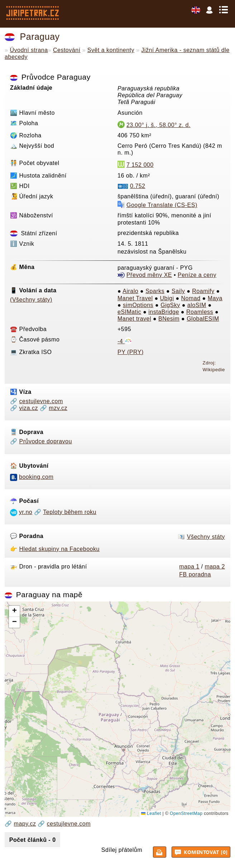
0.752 (138, 186)
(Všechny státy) (31, 300)
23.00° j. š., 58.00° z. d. (159, 125)
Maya (215, 298)
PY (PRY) (131, 352)
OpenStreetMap (186, 813)
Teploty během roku (70, 512)
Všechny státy (206, 537)
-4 (125, 341)
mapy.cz (25, 824)
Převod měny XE (149, 275)
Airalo (130, 291)
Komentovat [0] (202, 852)
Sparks (155, 291)
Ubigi (167, 298)
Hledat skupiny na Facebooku (59, 549)
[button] (14, 611)
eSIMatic (129, 312)
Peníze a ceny (197, 275)
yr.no (26, 512)
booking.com (36, 477)
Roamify (203, 291)
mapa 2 (215, 567)
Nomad (191, 298)
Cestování (67, 50)
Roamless (200, 312)
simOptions (138, 305)
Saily (178, 291)
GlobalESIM (203, 319)
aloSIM (197, 305)
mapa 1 (189, 567)
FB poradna (195, 574)
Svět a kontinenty (111, 50)
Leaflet (151, 813)
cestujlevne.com (41, 401)
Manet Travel (135, 298)
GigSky (170, 305)
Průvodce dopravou (46, 441)
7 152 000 (140, 165)
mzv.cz (58, 408)
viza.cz (29, 408)
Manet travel (134, 319)
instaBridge (164, 312)
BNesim (169, 319)
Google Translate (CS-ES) (162, 205)
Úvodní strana (29, 50)
